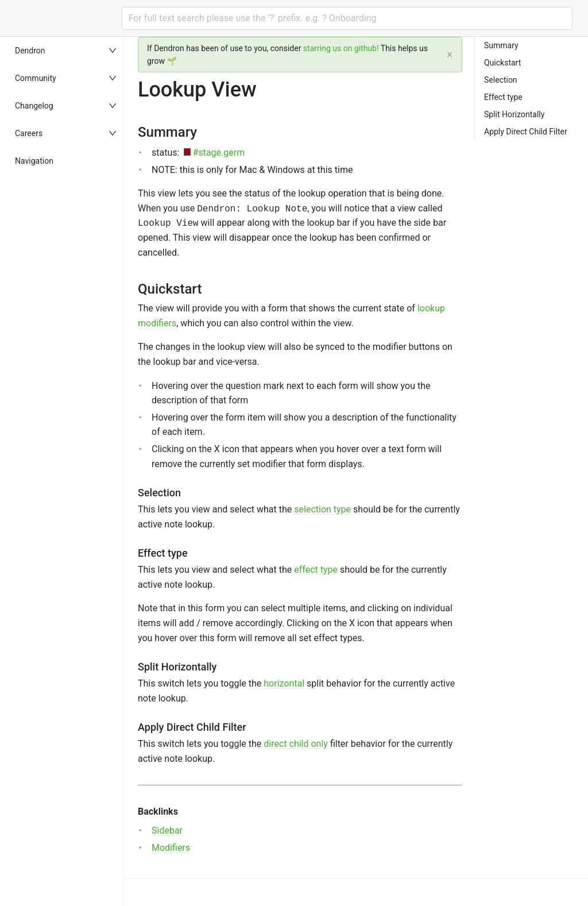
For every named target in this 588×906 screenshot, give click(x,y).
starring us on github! (341, 48)
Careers (29, 133)
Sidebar (167, 830)
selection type (322, 509)
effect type (316, 570)
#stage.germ (219, 153)
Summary (501, 45)
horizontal (284, 683)
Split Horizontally (514, 114)
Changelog (34, 106)
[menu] (67, 471)
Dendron (30, 51)
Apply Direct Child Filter (526, 132)
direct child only (296, 744)
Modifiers (171, 848)
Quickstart (502, 63)
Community (36, 78)
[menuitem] (67, 51)
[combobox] (347, 18)
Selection (501, 80)
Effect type (503, 97)
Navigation (34, 161)
